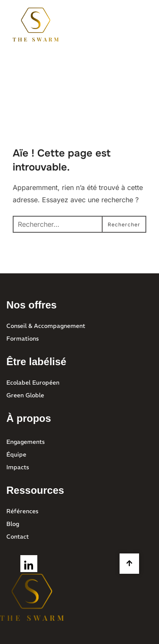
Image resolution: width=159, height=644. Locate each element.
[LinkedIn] (29, 564)
